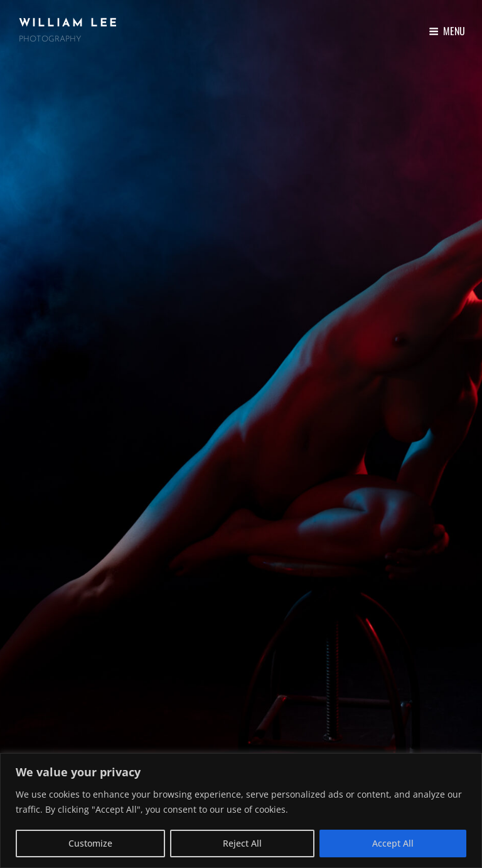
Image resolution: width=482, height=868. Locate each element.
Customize (90, 843)
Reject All (242, 843)
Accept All (393, 843)
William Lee (69, 24)
